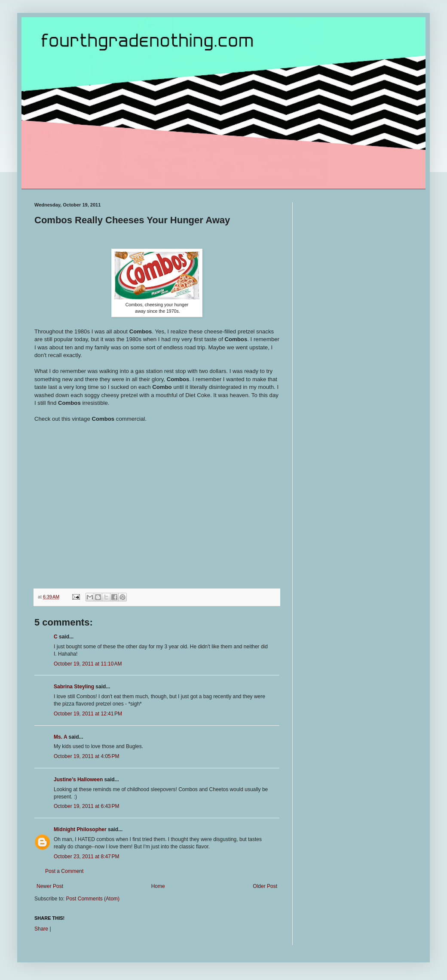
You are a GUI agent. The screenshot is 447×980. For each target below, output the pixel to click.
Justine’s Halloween (78, 780)
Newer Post (50, 886)
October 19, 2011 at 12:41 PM (88, 714)
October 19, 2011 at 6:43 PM (86, 806)
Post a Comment (64, 871)
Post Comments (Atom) (93, 899)
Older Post (265, 886)
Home (158, 886)
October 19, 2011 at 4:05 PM (86, 756)
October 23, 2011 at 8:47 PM (86, 857)
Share (41, 929)
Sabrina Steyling (74, 687)
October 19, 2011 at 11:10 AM (88, 664)
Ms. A (60, 737)
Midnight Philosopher (80, 829)
